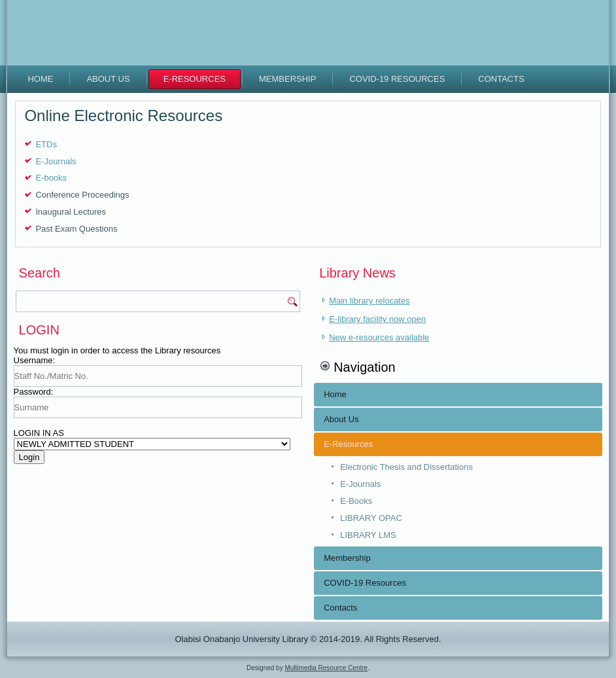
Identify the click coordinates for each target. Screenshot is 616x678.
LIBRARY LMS (368, 535)
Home (40, 79)
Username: (35, 360)
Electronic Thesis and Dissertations (406, 467)
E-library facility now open (377, 319)
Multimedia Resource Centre (326, 668)
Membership (287, 79)
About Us (108, 79)
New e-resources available (379, 337)
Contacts (501, 79)
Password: (34, 392)
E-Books (356, 501)
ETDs (46, 144)
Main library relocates (369, 301)
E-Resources (195, 79)
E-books (51, 178)
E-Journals (56, 161)
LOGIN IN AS (39, 433)
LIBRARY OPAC (371, 518)
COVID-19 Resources (397, 79)
